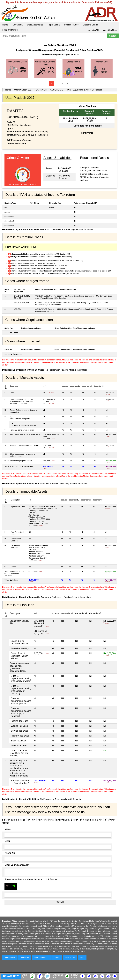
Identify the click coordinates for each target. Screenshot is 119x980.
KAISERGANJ (57, 90)
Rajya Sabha (54, 25)
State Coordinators (41, 957)
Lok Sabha (18, 25)
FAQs (82, 957)
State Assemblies (35, 25)
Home (5, 25)
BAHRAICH (41, 90)
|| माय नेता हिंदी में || (10, 30)
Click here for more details (88, 126)
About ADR (94, 30)
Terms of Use (70, 957)
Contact (57, 957)
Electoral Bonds (90, 25)
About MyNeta (110, 30)
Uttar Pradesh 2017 (23, 90)
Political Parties (71, 25)
